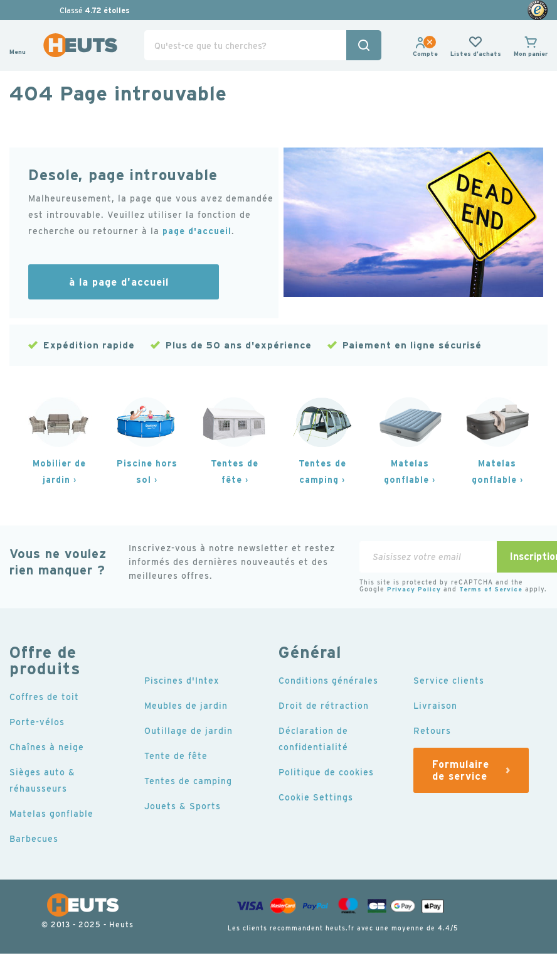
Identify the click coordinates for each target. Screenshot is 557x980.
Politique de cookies (326, 772)
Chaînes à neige (47, 747)
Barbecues (34, 839)
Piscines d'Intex (182, 681)
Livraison (435, 706)
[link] (425, 54)
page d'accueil (197, 231)
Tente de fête (176, 756)
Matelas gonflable (51, 814)
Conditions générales (328, 681)
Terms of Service (491, 589)
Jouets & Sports (183, 806)
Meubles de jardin (186, 706)
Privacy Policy (414, 589)
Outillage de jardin (188, 731)
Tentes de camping (188, 781)
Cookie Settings (316, 797)
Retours (432, 731)
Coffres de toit (44, 697)
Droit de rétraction (324, 706)
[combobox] (263, 45)
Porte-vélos (37, 722)
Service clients (449, 681)
